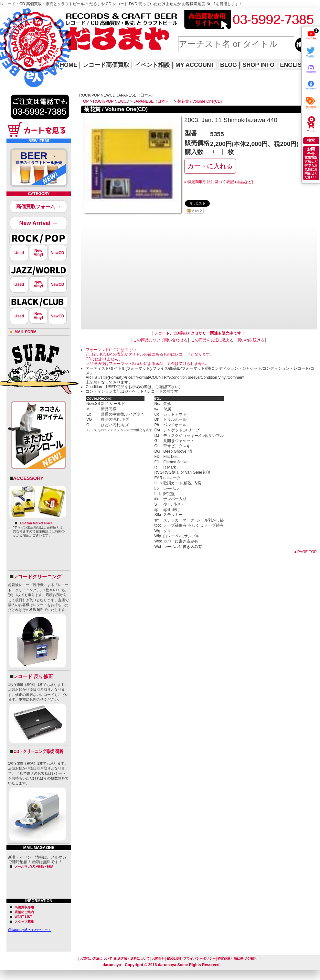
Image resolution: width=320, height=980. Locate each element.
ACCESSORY (28, 478)
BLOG (229, 65)
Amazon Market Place (36, 523)
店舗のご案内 (24, 912)
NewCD (57, 253)
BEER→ (39, 159)
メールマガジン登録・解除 (34, 867)
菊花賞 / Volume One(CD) (200, 101)
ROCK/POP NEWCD (111, 101)
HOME (9, 39)
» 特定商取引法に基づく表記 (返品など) (219, 182)
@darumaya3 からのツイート (30, 930)
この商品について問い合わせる (160, 340)
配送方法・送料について (132, 959)
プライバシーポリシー (199, 959)
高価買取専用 (24, 907)
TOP (85, 101)
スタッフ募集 (24, 922)
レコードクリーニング (37, 577)
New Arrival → (38, 223)
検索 (311, 140)
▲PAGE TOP (305, 552)
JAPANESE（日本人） (153, 101)
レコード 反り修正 (33, 676)
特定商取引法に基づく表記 (237, 959)
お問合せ (158, 959)
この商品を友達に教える (212, 340)
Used (19, 253)
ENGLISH (293, 65)
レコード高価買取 (106, 65)
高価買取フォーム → (39, 206)
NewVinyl (38, 253)
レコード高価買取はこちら (27, 14)
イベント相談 (152, 65)
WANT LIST (23, 917)
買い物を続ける (251, 340)
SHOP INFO (258, 65)
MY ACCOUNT (195, 65)
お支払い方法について (96, 959)
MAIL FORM (26, 332)
